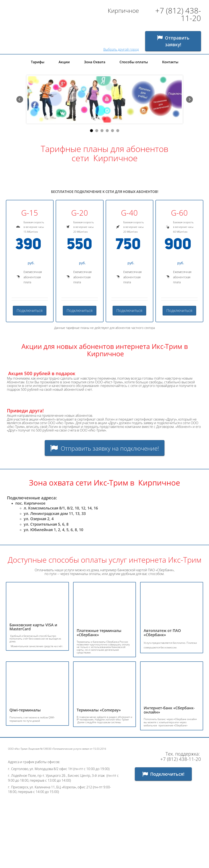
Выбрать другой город (121, 49)
